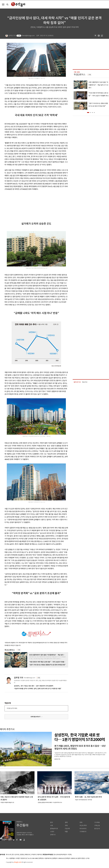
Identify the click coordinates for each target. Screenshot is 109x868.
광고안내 (97, 829)
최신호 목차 (83, 826)
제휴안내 (27, 855)
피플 (66, 832)
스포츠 (52, 832)
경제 (66, 822)
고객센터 (33, 855)
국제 (66, 826)
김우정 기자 (19, 678)
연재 (81, 822)
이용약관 (39, 855)
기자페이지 (83, 832)
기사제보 (97, 822)
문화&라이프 (54, 829)
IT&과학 (67, 829)
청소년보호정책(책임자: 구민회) (63, 855)
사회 (52, 826)
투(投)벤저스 (10, 650)
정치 (52, 822)
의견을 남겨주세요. (12, 708)
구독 (19, 36)
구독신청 (97, 826)
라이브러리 (83, 829)
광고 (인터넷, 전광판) (18, 855)
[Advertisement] (32, 205)
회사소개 (9, 855)
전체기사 (53, 835)
